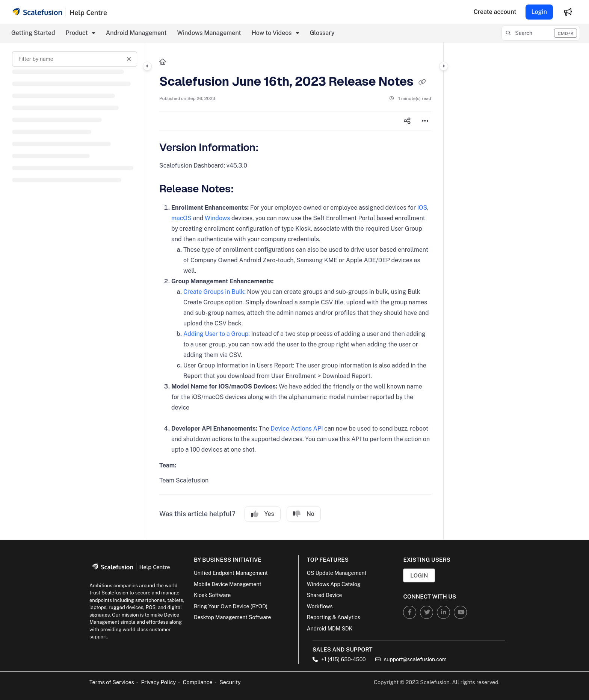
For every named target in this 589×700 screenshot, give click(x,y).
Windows (217, 218)
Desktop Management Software (232, 617)
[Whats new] (568, 12)
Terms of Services (112, 682)
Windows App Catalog (334, 584)
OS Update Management (337, 573)
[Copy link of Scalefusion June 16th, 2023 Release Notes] (422, 82)
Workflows (320, 606)
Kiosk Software (212, 595)
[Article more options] (425, 121)
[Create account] (495, 12)
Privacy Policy (158, 682)
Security (230, 682)
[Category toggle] (147, 66)
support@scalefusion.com (411, 659)
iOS (422, 208)
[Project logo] (60, 12)
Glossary (322, 33)
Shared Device (325, 595)
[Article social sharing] (407, 121)
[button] (541, 33)
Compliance (198, 682)
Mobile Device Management (228, 584)
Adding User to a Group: (217, 334)
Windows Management (209, 33)
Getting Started (33, 33)
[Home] (163, 62)
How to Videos (272, 33)
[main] (295, 291)
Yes (263, 514)
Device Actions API (297, 429)
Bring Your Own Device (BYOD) (231, 606)
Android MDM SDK (330, 629)
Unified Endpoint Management (231, 573)
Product (77, 33)
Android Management (136, 33)
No (304, 514)
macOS (181, 218)
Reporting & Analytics (334, 617)
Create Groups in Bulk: (214, 292)
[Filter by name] (75, 59)
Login (539, 12)
